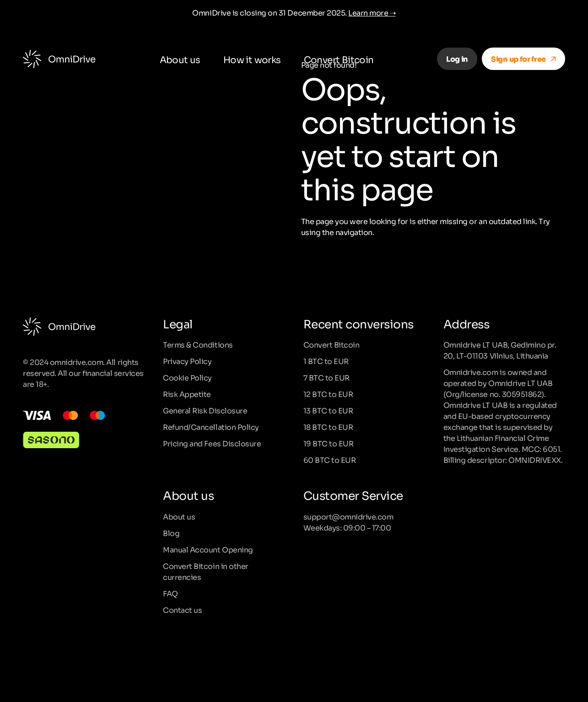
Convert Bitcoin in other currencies (205, 571)
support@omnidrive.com (348, 516)
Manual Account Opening (208, 549)
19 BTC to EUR (329, 443)
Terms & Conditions (198, 344)
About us (180, 59)
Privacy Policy (187, 361)
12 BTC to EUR (328, 394)
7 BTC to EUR (326, 377)
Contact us (182, 610)
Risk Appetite (187, 394)
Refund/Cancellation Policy (211, 427)
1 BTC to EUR (326, 361)
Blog (171, 533)
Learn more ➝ (372, 12)
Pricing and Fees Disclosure (212, 443)
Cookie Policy (187, 377)
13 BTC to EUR (328, 410)
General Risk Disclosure (205, 410)
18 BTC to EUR (328, 427)
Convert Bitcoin (339, 59)
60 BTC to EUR (330, 460)
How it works (252, 59)
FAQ (170, 593)
